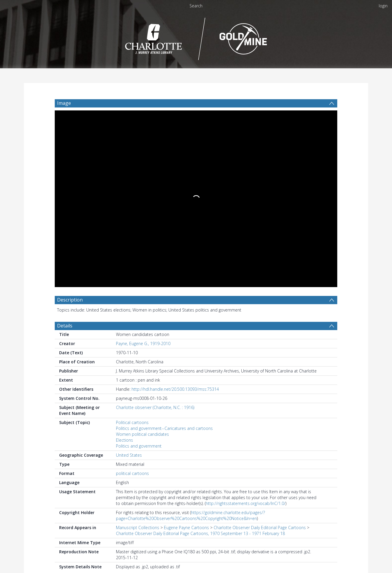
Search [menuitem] (196, 6)
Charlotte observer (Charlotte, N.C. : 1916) (155, 228)
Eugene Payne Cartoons (186, 348)
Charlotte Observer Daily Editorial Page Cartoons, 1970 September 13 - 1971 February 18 (200, 354)
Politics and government (139, 266)
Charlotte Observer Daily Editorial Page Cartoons (260, 348)
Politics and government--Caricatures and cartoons (164, 249)
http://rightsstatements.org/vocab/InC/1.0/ (246, 324)
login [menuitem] (383, 6)
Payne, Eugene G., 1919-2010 (143, 164)
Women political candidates (142, 255)
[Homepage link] (196, 37)
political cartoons (132, 294)
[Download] (90, 554)
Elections (124, 260)
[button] (161, 554)
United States (129, 275)
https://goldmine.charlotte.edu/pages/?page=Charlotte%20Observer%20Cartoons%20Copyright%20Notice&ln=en (190, 336)
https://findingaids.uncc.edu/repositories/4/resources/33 (183, 487)
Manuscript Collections (138, 348)
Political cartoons (132, 243)
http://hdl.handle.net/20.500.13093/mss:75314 (175, 210)
